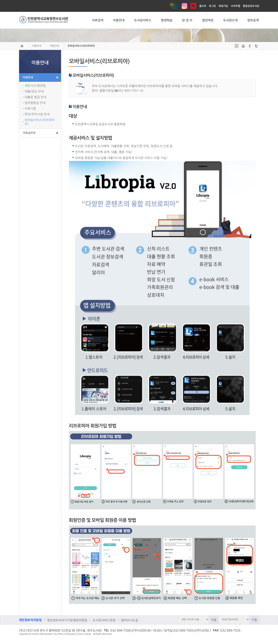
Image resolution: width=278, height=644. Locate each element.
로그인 (212, 6)
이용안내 (37, 46)
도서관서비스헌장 (104, 620)
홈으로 (203, 6)
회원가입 (223, 6)
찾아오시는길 (130, 620)
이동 (214, 620)
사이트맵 (236, 6)
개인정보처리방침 (30, 620)
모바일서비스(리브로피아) (81, 46)
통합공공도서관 (251, 6)
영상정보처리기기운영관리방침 (67, 620)
